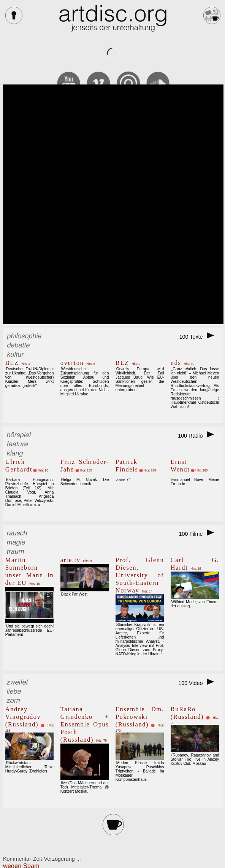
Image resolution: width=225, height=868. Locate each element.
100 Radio (198, 436)
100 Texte (199, 337)
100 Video (199, 683)
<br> (113, 204)
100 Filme (199, 534)
